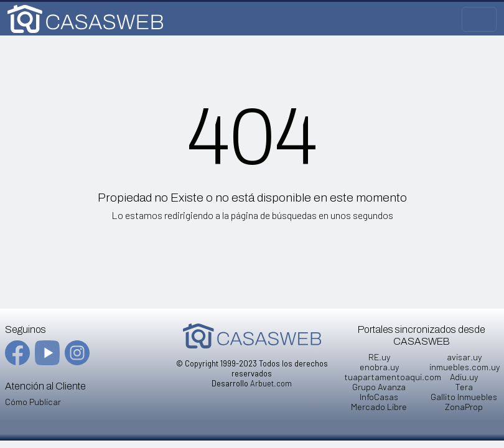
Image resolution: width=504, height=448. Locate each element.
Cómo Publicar (33, 402)
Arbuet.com (271, 383)
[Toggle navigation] (479, 19)
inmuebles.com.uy (464, 367)
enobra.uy (379, 367)
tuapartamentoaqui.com (393, 377)
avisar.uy (464, 357)
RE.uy (379, 357)
